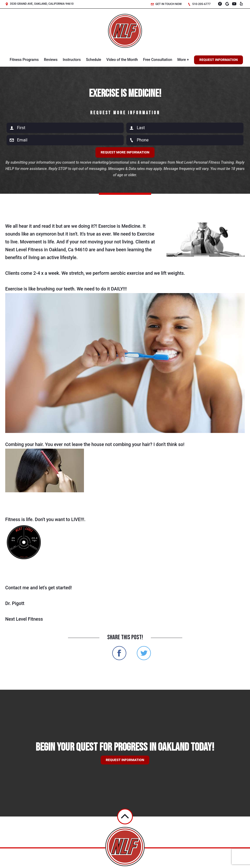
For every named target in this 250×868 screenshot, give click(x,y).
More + (183, 60)
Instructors (72, 60)
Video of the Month (122, 60)
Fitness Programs (24, 60)
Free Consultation (158, 60)
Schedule (94, 60)
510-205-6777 (199, 4)
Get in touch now (166, 4)
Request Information (218, 60)
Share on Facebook (119, 653)
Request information (125, 760)
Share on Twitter (144, 653)
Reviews (51, 60)
